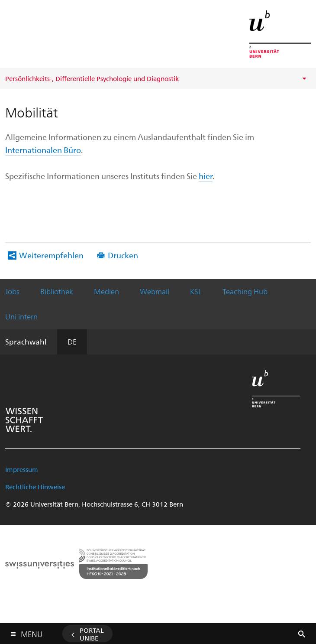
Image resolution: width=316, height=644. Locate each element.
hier (206, 176)
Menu (32, 632)
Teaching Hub (245, 291)
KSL (196, 291)
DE (72, 342)
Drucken (123, 255)
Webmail (155, 291)
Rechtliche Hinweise (35, 487)
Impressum (22, 469)
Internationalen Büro (43, 150)
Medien (106, 291)
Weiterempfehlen (51, 255)
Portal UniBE (92, 634)
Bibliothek (57, 291)
